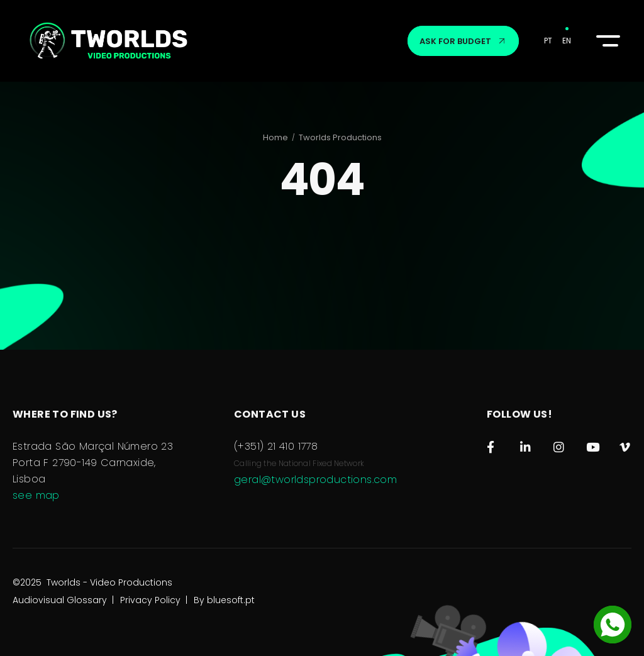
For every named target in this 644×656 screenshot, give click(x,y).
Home (275, 137)
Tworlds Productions (340, 137)
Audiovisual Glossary (60, 613)
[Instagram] (559, 444)
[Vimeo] (625, 444)
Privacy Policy (150, 613)
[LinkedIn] (526, 444)
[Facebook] (493, 444)
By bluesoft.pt (224, 613)
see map (36, 495)
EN (567, 41)
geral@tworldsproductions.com (315, 480)
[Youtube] (592, 444)
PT (548, 41)
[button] (606, 41)
